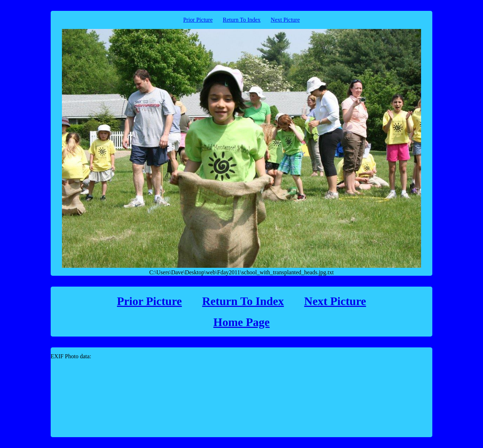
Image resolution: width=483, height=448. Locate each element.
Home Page (241, 322)
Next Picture (285, 20)
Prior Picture (198, 20)
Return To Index (241, 20)
